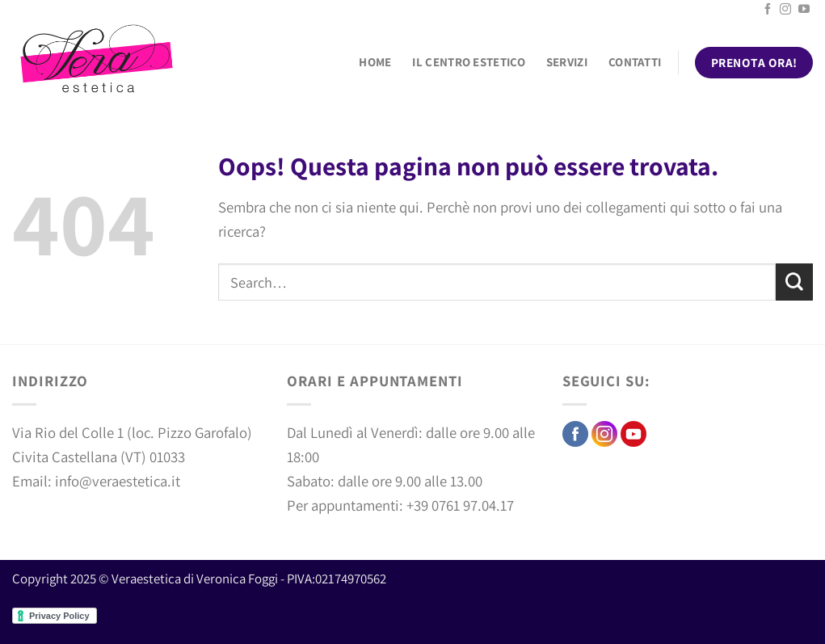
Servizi (567, 62)
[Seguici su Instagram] (785, 10)
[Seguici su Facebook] (768, 10)
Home (375, 62)
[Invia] (794, 282)
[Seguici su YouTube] (804, 10)
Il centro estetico (468, 62)
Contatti (635, 62)
